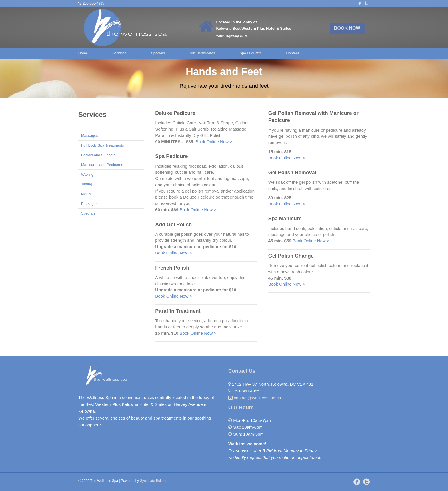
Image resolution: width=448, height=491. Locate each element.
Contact (292, 53)
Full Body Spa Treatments (103, 145)
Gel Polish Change (291, 256)
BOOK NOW (347, 28)
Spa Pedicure (171, 156)
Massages (90, 136)
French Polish (172, 268)
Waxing (87, 174)
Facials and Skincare (98, 155)
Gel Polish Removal (292, 173)
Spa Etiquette (251, 53)
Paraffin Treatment (178, 311)
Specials (158, 53)
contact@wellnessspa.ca (257, 398)
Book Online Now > (214, 142)
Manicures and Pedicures (102, 165)
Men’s (86, 194)
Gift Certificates (202, 53)
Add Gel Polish (173, 225)
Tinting (87, 184)
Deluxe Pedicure (175, 113)
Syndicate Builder (153, 481)
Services (119, 53)
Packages (89, 204)
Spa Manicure (285, 219)
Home (83, 53)
